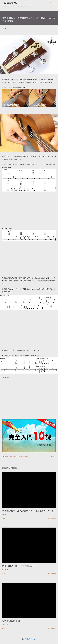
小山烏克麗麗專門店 (9, 3)
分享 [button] (52, 456)
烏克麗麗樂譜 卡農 (11, 621)
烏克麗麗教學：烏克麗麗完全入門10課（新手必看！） (28, 511)
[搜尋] (50, 3)
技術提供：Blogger (29, 639)
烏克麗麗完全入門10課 (14, 456)
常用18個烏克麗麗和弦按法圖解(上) (19, 566)
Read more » (52, 518)
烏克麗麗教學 (25, 456)
